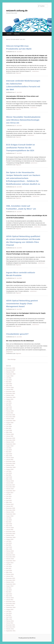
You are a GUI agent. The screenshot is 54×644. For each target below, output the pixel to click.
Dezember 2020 (11, 415)
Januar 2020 (10, 436)
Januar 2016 (10, 530)
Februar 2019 (10, 458)
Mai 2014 (9, 569)
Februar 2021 (10, 411)
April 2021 (9, 407)
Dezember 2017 (11, 485)
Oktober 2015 (10, 535)
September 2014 (11, 561)
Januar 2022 (10, 389)
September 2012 (11, 607)
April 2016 (9, 524)
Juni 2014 (9, 567)
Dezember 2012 (11, 602)
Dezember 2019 (11, 438)
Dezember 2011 (11, 625)
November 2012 (11, 604)
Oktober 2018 (10, 465)
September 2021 (11, 397)
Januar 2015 (10, 553)
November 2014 (11, 557)
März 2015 (9, 549)
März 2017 (9, 502)
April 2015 (9, 547)
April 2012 (9, 617)
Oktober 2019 (10, 442)
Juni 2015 (9, 543)
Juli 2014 (9, 565)
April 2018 (9, 477)
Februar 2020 (10, 434)
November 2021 (11, 393)
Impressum (17, 34)
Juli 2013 (9, 588)
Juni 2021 (9, 403)
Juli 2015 (9, 541)
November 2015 (11, 534)
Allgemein (18, 73)
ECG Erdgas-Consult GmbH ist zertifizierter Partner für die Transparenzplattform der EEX (20, 148)
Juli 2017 (9, 495)
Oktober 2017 (10, 489)
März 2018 (9, 479)
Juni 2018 (9, 473)
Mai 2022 (9, 382)
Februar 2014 (10, 574)
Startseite (9, 34)
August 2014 (10, 563)
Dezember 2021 (11, 391)
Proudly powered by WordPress (27, 638)
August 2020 (10, 423)
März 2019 (9, 456)
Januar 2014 (10, 576)
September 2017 (11, 491)
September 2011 (11, 631)
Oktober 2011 (10, 629)
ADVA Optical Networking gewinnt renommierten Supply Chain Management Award (22, 303)
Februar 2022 (10, 388)
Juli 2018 (9, 471)
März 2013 (9, 596)
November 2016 (11, 510)
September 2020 (11, 421)
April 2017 (9, 500)
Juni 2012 (9, 613)
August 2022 (10, 376)
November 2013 (11, 580)
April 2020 (9, 430)
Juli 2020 (9, 425)
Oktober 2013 (10, 582)
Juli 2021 (9, 401)
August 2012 (10, 609)
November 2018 (11, 463)
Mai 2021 (9, 405)
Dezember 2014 (11, 555)
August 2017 (10, 493)
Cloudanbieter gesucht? (17, 334)
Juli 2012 (9, 611)
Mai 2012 (9, 615)
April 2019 (9, 454)
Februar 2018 (10, 481)
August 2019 (10, 446)
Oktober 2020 (10, 419)
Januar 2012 (10, 623)
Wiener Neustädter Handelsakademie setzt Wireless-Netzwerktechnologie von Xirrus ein (23, 120)
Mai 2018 (9, 475)
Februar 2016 (10, 528)
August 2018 (10, 469)
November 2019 (11, 440)
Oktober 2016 (10, 512)
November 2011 (11, 627)
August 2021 (10, 399)
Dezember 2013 (11, 578)
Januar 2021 (10, 413)
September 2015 (11, 537)
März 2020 (9, 432)
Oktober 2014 (10, 559)
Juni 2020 (9, 426)
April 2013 (9, 594)
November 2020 (11, 417)
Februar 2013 (10, 598)
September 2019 (11, 444)
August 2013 (10, 586)
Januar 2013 (10, 600)
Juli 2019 (9, 448)
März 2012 (9, 619)
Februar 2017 (10, 504)
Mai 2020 (9, 428)
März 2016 (9, 526)
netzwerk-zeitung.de (17, 11)
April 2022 (9, 384)
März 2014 (9, 572)
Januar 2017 (10, 506)
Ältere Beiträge (11, 359)
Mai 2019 (9, 452)
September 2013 (11, 584)
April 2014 (9, 570)
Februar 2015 (10, 551)
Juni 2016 (9, 520)
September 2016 (11, 514)
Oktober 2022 (10, 372)
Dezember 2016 (11, 508)
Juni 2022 (9, 380)
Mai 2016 (9, 522)
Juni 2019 (9, 450)
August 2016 (10, 516)
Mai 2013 (9, 592)
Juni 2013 (9, 590)
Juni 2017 (9, 496)
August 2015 (10, 539)
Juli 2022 (9, 378)
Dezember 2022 (11, 368)
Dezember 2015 (11, 532)
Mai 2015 (9, 545)
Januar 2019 (10, 460)
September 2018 (11, 467)
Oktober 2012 (10, 605)
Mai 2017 (9, 498)
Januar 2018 (10, 483)
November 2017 (11, 487)
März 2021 (9, 409)
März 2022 (9, 386)
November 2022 (11, 370)
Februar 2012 (10, 621)
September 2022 (11, 374)
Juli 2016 (9, 518)
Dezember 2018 (11, 461)
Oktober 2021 (10, 395)
